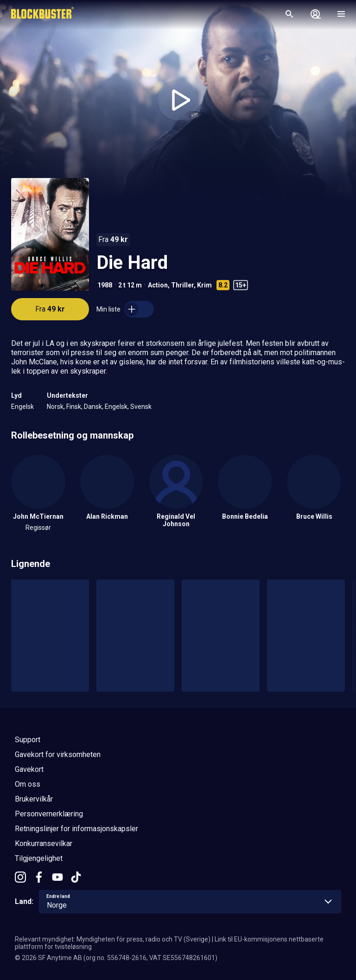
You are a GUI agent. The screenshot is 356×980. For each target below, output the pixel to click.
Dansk (93, 407)
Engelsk (22, 407)
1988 (105, 285)
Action (158, 285)
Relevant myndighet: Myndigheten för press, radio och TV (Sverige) (113, 939)
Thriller (182, 285)
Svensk (141, 407)
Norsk (55, 407)
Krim (204, 285)
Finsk (74, 407)
